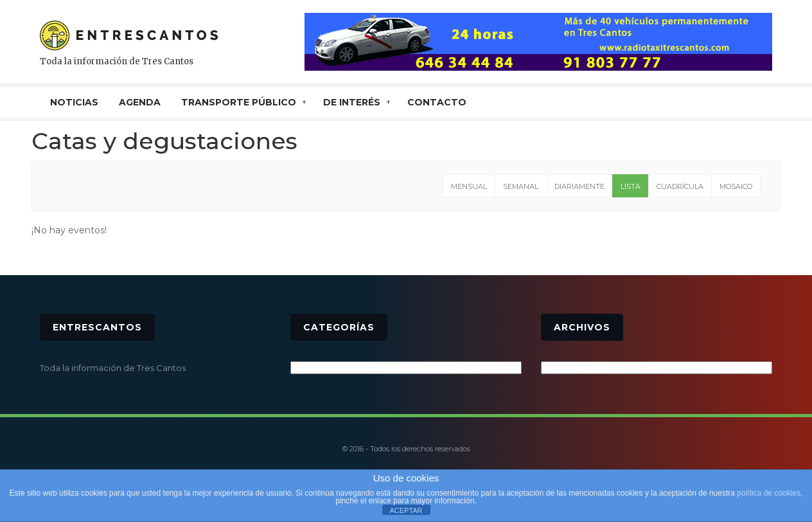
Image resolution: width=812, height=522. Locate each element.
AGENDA (140, 102)
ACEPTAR (406, 510)
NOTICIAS (74, 102)
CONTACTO (437, 102)
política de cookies (769, 493)
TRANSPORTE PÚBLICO (239, 102)
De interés (352, 102)
